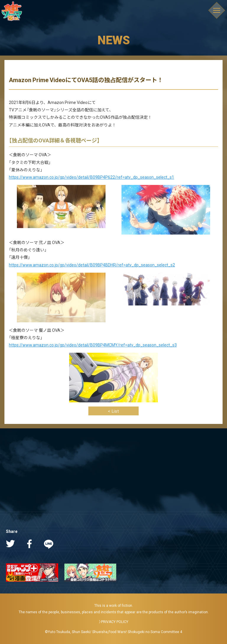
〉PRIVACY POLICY (114, 622)
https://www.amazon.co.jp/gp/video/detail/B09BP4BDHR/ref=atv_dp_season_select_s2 (92, 265)
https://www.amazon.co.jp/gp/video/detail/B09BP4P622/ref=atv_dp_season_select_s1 (91, 177)
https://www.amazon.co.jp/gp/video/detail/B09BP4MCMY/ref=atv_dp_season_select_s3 (93, 345)
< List (113, 411)
